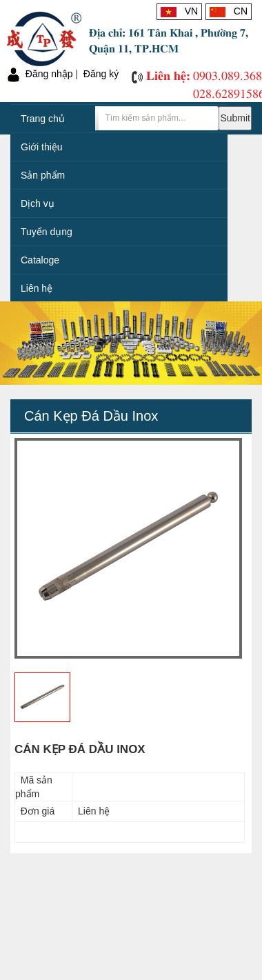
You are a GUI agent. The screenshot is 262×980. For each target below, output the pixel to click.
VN (179, 11)
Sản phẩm (43, 175)
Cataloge (40, 260)
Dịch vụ (38, 203)
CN (229, 11)
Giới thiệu (42, 147)
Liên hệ (37, 288)
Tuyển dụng (47, 232)
